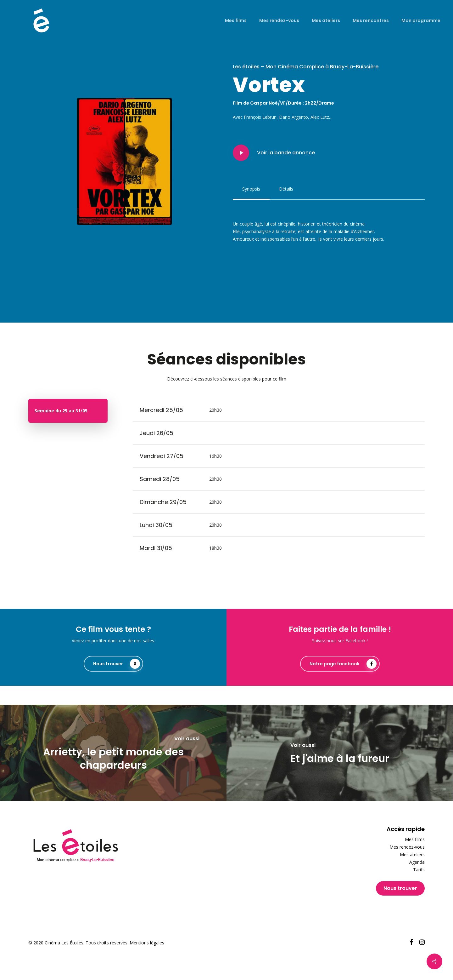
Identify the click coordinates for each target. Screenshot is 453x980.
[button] (251, 189)
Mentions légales (147, 943)
